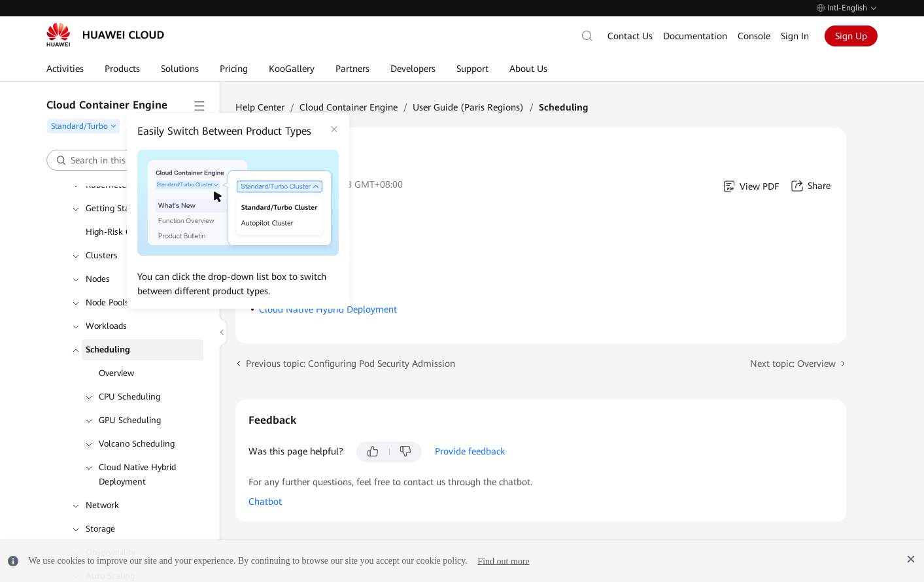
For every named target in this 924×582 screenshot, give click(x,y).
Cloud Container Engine (349, 107)
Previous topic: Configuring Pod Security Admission (351, 364)
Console (754, 36)
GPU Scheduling (130, 420)
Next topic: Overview (793, 364)
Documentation (695, 36)
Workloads (106, 326)
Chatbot (265, 502)
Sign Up (851, 36)
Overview (116, 373)
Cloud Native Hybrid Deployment (137, 474)
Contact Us (630, 36)
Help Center (260, 107)
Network (102, 505)
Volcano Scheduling (137, 444)
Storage (100, 529)
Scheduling (108, 350)
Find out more (503, 561)
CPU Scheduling (129, 397)
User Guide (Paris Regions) (468, 107)
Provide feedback (470, 451)
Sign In (795, 36)
